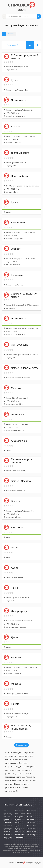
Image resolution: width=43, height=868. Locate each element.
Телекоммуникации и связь (24, 838)
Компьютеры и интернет (11, 835)
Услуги (29, 814)
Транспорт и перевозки (35, 829)
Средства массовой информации (14, 820)
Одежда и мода (20, 829)
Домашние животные (34, 823)
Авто (5, 811)
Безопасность (20, 835)
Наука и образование (34, 826)
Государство (7, 832)
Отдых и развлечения (10, 826)
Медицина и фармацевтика (24, 817)
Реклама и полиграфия (35, 832)
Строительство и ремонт (23, 811)
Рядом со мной (12, 45)
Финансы (18, 823)
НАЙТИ (39, 16)
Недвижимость (8, 823)
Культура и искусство (22, 820)
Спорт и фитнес (20, 814)
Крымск (21, 10)
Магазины (7, 817)
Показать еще (21, 745)
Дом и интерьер (32, 835)
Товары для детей (9, 838)
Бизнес (30, 817)
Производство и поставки (12, 829)
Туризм (18, 826)
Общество (31, 820)
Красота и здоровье (10, 814)
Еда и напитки (32, 811)
